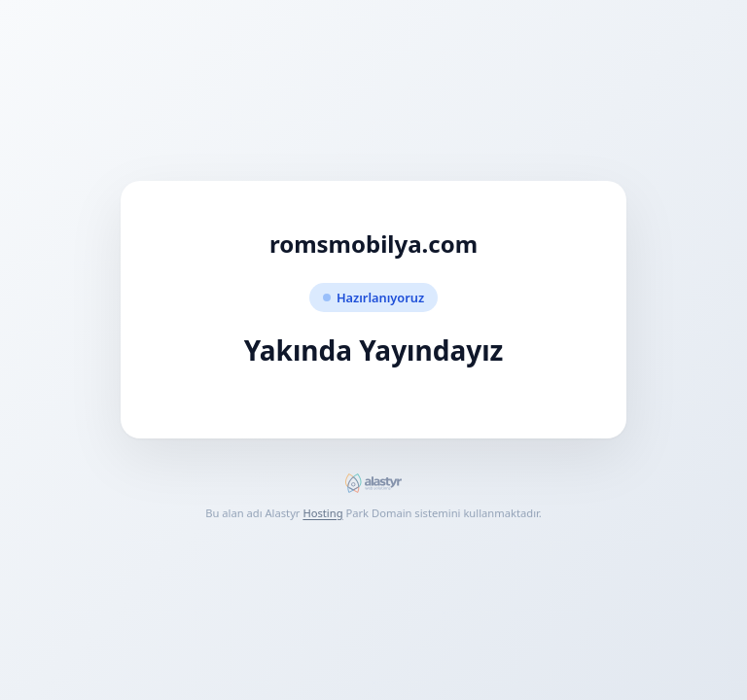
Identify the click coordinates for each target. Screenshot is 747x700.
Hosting (322, 513)
